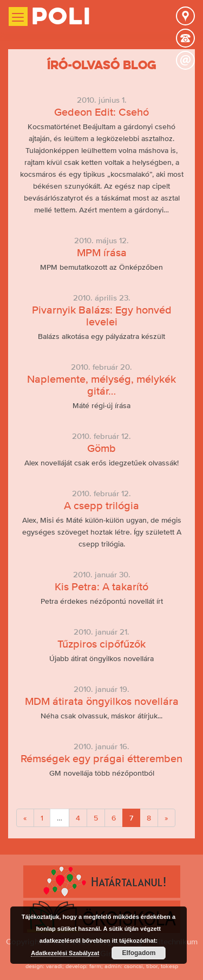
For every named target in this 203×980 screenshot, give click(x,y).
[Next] (166, 818)
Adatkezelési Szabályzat (65, 953)
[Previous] (25, 818)
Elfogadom (139, 953)
